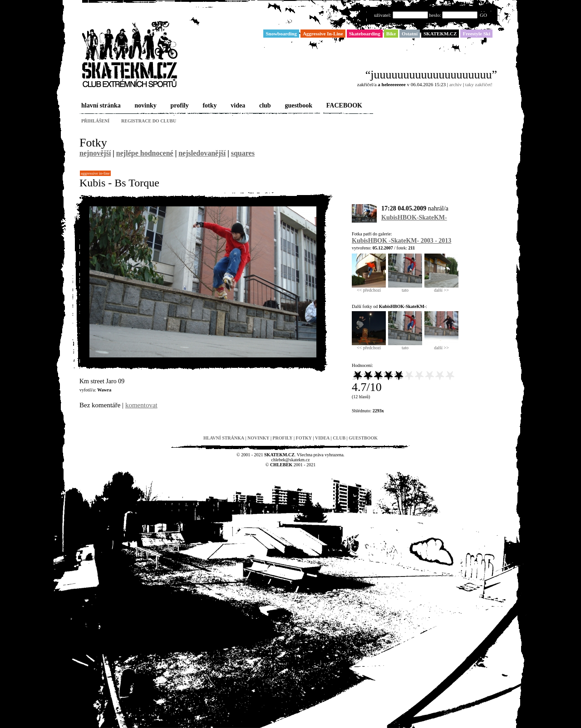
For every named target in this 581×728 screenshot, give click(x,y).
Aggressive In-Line (95, 173)
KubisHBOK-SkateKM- (414, 217)
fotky (209, 106)
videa (237, 106)
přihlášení (95, 121)
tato (405, 288)
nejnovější (95, 153)
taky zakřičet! (479, 84)
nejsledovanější (202, 153)
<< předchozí (369, 288)
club (264, 106)
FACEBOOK (343, 106)
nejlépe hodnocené (145, 153)
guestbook (298, 106)
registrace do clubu (149, 121)
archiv (455, 84)
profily (179, 106)
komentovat (141, 405)
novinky (145, 106)
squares (243, 153)
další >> (441, 288)
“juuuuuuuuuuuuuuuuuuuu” (431, 75)
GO (483, 15)
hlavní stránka (100, 106)
